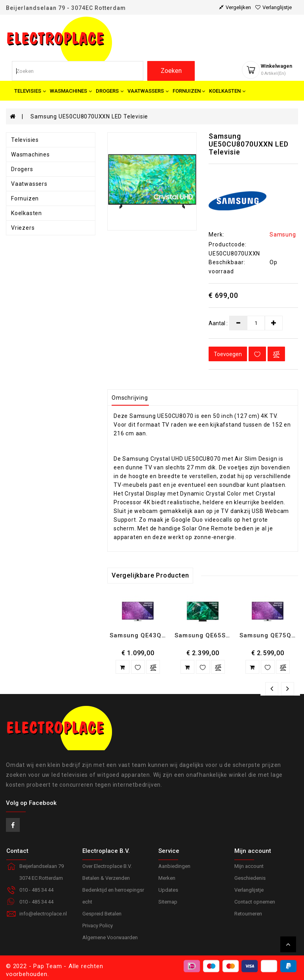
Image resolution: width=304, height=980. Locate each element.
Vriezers (23, 228)
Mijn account (249, 866)
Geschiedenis (250, 878)
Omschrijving (130, 398)
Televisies (25, 140)
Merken (167, 878)
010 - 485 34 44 (36, 902)
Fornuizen (25, 198)
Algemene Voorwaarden (110, 937)
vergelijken (235, 7)
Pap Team (47, 966)
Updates (168, 890)
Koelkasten (27, 213)
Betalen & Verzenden (106, 878)
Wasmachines (30, 154)
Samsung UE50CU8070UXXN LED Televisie (89, 116)
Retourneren (248, 914)
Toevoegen (228, 354)
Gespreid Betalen (102, 914)
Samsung (283, 235)
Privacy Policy (98, 926)
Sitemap (168, 902)
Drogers (22, 169)
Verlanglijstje (249, 890)
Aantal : (218, 323)
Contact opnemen (255, 902)
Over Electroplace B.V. (107, 866)
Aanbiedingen (174, 866)
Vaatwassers (29, 184)
